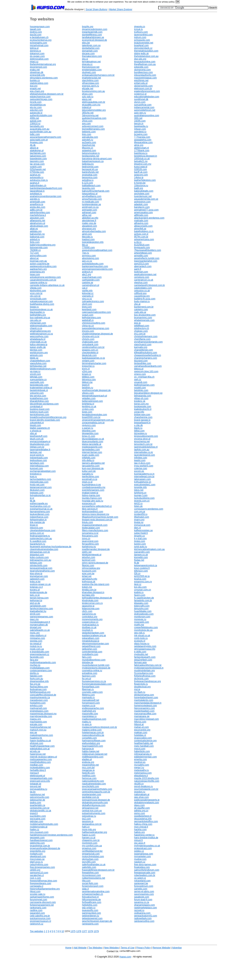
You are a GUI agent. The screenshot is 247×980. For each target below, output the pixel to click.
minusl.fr (138, 840)
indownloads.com (39, 458)
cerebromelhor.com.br (93, 347)
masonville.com (90, 714)
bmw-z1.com (89, 436)
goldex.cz (139, 851)
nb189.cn (139, 784)
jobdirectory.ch (142, 328)
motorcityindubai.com (93, 856)
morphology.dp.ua (143, 630)
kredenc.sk (140, 401)
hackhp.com (140, 829)
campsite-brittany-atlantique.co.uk (47, 285)
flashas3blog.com (39, 687)
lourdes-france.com (92, 498)
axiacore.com (141, 175)
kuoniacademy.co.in (144, 474)
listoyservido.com (39, 248)
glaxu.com (139, 805)
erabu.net (35, 70)
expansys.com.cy (143, 582)
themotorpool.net (91, 67)
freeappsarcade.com (145, 873)
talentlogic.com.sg (91, 45)
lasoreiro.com (37, 161)
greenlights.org (38, 851)
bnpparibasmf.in (142, 423)
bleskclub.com (89, 355)
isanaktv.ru (88, 474)
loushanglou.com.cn (40, 506)
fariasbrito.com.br (143, 600)
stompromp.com (142, 70)
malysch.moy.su (38, 730)
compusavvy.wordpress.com (149, 509)
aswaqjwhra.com (143, 140)
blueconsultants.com (93, 442)
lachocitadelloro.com (40, 479)
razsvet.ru (139, 910)
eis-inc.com (36, 107)
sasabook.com (142, 897)
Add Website (80, 948)
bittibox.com (88, 377)
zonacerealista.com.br (93, 423)
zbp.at (137, 304)
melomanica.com (143, 773)
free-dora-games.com (145, 865)
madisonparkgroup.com (94, 719)
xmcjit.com (35, 374)
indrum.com (140, 37)
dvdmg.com (36, 32)
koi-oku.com (140, 587)
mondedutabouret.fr (40, 622)
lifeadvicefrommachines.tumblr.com (100, 517)
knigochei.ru (88, 366)
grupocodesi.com (143, 738)
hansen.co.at (89, 838)
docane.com (88, 54)
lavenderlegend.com (145, 455)
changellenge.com (143, 350)
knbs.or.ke (35, 582)
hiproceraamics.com (144, 708)
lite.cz (85, 245)
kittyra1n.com (141, 571)
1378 (90, 931)
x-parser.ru (88, 428)
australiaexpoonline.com (147, 115)
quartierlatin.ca (38, 805)
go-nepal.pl (36, 644)
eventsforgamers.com (93, 490)
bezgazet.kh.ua (90, 169)
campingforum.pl (91, 285)
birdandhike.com (143, 363)
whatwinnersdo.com (144, 320)
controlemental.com (92, 652)
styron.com (140, 102)
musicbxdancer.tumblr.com (96, 665)
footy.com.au (36, 679)
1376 (79, 931)
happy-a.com (89, 835)
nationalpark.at (142, 794)
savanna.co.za (142, 902)
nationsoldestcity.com (93, 781)
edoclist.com (36, 110)
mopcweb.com (142, 622)
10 (63, 931)
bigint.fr (86, 385)
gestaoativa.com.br (92, 824)
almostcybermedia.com (94, 231)
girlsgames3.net (90, 808)
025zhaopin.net (38, 169)
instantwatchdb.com (92, 32)
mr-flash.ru (140, 692)
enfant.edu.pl (141, 83)
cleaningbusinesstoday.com (44, 549)
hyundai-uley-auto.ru (93, 501)
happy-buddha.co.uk (40, 741)
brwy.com (87, 307)
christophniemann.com (146, 336)
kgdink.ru (139, 592)
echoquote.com (142, 40)
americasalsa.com (143, 212)
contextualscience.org (145, 741)
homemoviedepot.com (145, 706)
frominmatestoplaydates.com (97, 684)
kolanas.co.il (36, 587)
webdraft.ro (88, 320)
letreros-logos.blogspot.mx (96, 514)
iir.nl (32, 498)
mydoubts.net (141, 654)
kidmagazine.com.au (41, 560)
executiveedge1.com (145, 485)
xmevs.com (140, 374)
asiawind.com (89, 151)
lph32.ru (138, 503)
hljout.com (35, 891)
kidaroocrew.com (91, 609)
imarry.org (139, 520)
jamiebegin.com (38, 606)
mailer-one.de (89, 223)
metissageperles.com (41, 759)
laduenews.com (38, 156)
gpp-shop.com (141, 797)
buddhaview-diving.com (42, 304)
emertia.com (140, 759)
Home (68, 948)
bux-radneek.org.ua (40, 318)
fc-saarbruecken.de (144, 598)
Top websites (37, 931)
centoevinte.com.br (40, 808)
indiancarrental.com (144, 107)
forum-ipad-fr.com (143, 900)
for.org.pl (87, 679)
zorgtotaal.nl (36, 406)
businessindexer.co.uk (41, 309)
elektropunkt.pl (37, 776)
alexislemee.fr (89, 221)
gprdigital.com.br (91, 797)
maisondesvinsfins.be (93, 735)
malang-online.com (92, 730)
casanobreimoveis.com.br (43, 280)
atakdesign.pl (37, 151)
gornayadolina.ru (38, 789)
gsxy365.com (89, 862)
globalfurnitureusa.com (94, 805)
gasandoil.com (37, 913)
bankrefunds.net (90, 172)
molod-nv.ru (36, 646)
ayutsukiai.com (90, 175)
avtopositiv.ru (37, 177)
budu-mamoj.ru (142, 301)
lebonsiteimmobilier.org (94, 110)
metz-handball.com (144, 746)
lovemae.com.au (38, 261)
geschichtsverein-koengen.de (97, 921)
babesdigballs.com (144, 191)
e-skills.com (140, 652)
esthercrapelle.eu (39, 503)
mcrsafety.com (142, 765)
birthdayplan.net (38, 366)
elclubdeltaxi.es (38, 105)
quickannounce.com (40, 918)
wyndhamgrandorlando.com (148, 342)
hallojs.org (139, 832)
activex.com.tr (141, 234)
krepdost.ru (36, 474)
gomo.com (140, 813)
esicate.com (36, 724)
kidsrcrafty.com (142, 606)
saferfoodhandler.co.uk (94, 865)
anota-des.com (38, 207)
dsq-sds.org (140, 59)
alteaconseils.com (143, 226)
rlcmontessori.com (91, 875)
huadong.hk (36, 738)
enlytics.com (36, 706)
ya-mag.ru (35, 371)
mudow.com (140, 859)
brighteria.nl (88, 404)
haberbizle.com (142, 751)
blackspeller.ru (37, 312)
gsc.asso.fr (140, 843)
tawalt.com (35, 29)
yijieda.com (36, 288)
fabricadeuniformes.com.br (148, 665)
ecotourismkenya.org (41, 40)
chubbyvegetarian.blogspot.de (97, 334)
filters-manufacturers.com (95, 530)
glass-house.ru (142, 644)
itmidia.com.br (89, 590)
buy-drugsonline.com (145, 315)
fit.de (137, 563)
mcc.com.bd (88, 768)
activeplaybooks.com (93, 264)
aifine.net (87, 215)
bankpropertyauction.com (95, 266)
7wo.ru (85, 253)
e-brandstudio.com (39, 652)
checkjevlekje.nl (90, 353)
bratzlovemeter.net (144, 43)
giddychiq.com (37, 843)
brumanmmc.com (143, 318)
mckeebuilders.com (40, 768)
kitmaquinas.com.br (40, 552)
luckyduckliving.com (144, 498)
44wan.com (140, 129)
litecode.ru (87, 237)
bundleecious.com (143, 72)
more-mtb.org (89, 829)
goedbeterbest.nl (143, 816)
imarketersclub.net (91, 78)
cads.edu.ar (140, 312)
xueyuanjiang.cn (38, 380)
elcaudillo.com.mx (91, 105)
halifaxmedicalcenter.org (94, 832)
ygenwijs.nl (88, 296)
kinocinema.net (142, 442)
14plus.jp (139, 177)
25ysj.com (87, 121)
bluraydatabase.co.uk (93, 439)
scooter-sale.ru (38, 894)
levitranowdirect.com (93, 512)
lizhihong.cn (140, 493)
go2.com (86, 819)
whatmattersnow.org (40, 331)
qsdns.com (36, 803)
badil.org (139, 188)
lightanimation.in (38, 520)
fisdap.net (139, 560)
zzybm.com (88, 409)
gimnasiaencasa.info (145, 649)
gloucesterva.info (143, 819)
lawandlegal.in (37, 191)
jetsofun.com (89, 557)
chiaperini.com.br (91, 840)
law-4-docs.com (142, 463)
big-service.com (38, 396)
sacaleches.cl (37, 875)
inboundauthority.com (145, 75)
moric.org (35, 633)
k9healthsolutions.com (146, 353)
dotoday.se (88, 662)
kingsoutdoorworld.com (146, 436)
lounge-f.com (141, 495)
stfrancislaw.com (91, 83)
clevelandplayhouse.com (43, 530)
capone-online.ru (38, 283)
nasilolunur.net (37, 794)
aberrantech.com (143, 266)
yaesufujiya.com (38, 363)
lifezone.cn (88, 148)
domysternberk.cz (143, 48)
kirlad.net (87, 576)
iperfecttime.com (91, 477)
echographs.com (38, 43)
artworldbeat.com (143, 253)
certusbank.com (90, 345)
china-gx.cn (88, 326)
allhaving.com (141, 223)
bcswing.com (141, 134)
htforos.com (140, 722)
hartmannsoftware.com (94, 741)
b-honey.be (140, 183)
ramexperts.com (90, 924)
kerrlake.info (88, 595)
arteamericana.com (144, 239)
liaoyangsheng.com (40, 512)
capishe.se (88, 283)
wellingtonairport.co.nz (41, 334)
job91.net (87, 552)
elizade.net (88, 89)
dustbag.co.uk (89, 627)
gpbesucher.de (38, 800)
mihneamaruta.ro (143, 754)
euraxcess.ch (89, 503)
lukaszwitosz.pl (90, 194)
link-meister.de (37, 522)
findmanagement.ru (40, 536)
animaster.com (90, 210)
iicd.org (34, 86)
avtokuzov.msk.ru (39, 180)
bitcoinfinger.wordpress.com (44, 404)
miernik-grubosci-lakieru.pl (43, 757)
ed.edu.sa (35, 751)
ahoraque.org (89, 229)
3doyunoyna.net (90, 115)
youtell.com (140, 388)
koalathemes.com (39, 398)
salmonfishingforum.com (147, 870)
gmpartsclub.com (91, 854)
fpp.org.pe (35, 684)
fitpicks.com (88, 565)
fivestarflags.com (91, 687)
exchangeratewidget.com (43, 471)
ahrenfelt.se (140, 229)
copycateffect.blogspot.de (43, 695)
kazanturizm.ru (38, 544)
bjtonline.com (89, 431)
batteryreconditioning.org (43, 245)
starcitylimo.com (90, 80)
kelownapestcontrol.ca (146, 565)
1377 (85, 931)
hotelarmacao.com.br (93, 732)
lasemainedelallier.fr (40, 450)
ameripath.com (38, 202)
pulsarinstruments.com (94, 813)
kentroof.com (89, 560)
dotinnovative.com (39, 59)
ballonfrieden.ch (38, 186)
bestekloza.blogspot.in (146, 156)
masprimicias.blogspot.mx (43, 714)
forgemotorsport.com (93, 886)
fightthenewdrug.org (40, 692)
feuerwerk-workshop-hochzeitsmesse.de (51, 547)
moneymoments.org (92, 619)
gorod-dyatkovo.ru (143, 786)
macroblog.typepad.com (146, 719)
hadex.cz (35, 829)
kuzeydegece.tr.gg (91, 485)
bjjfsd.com (139, 431)
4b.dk (33, 145)
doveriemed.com (38, 67)
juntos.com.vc (37, 533)
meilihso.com (89, 776)
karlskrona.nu (89, 547)
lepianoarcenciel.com (41, 487)
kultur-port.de (89, 471)
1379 (96, 931)
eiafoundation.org (91, 743)
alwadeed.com (89, 226)
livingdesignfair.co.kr (40, 495)
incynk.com (36, 102)
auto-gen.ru (140, 113)
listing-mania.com (91, 495)
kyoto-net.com (37, 485)
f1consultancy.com (144, 673)
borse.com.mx (141, 404)
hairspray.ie (88, 749)
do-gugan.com (37, 56)
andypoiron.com (142, 202)
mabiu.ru (87, 722)
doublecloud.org (142, 687)
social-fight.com (90, 883)
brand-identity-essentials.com (45, 420)
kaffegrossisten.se (143, 530)
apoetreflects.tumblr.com (147, 258)
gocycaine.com (38, 819)
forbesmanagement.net (42, 905)
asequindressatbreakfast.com (97, 250)
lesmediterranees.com (93, 129)
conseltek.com (89, 738)
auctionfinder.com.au (41, 132)
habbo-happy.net (91, 751)
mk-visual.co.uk (142, 635)
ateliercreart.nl (141, 148)
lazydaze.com (37, 463)
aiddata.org (36, 231)
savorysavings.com (144, 894)
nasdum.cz (140, 862)
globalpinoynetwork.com (147, 803)
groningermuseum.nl (40, 921)
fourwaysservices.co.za (94, 681)
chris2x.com (88, 339)
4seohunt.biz (89, 145)
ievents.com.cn (142, 501)
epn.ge (33, 732)
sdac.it (85, 889)
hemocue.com (89, 778)
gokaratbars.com (91, 638)
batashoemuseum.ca (93, 161)
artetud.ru (35, 239)
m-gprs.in (87, 724)
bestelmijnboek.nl (39, 390)
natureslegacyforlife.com (147, 781)
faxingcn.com (89, 676)
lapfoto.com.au (142, 450)
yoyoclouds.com (38, 299)
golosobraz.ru (89, 816)
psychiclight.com (91, 786)
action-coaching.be (40, 264)
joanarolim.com (142, 552)
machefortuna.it (38, 215)
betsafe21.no (141, 161)
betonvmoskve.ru (91, 153)
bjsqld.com (35, 425)
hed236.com (88, 773)
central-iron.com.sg (92, 811)
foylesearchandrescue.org (147, 681)
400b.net (34, 118)
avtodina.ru (88, 180)
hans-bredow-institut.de (146, 838)
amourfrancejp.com (92, 199)
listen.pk (138, 506)
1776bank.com (142, 151)
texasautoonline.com (145, 62)
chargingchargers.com (146, 358)
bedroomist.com (90, 167)
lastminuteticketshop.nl (146, 447)
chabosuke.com (90, 342)
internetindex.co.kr (144, 452)
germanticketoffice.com (146, 821)
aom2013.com (141, 264)
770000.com (88, 248)
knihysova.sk (89, 582)
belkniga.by (88, 164)
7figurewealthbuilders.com (148, 250)
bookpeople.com (143, 406)
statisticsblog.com (39, 83)
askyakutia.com (90, 137)
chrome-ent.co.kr (91, 336)
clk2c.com (87, 611)
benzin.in (139, 124)
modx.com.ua (37, 649)
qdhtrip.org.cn (141, 811)
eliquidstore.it (141, 776)
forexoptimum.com (144, 886)
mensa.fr (34, 773)
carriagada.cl (37, 886)
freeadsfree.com (90, 873)
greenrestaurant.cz (40, 654)
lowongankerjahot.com (146, 261)
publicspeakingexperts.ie (147, 800)
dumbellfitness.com (92, 35)
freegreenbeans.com (41, 883)
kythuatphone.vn (143, 482)
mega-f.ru (139, 768)
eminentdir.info (37, 75)
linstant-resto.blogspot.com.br (97, 520)
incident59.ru (141, 514)
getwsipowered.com (92, 918)
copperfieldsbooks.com (146, 627)
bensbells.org (37, 126)
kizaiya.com (140, 579)
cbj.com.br (35, 296)
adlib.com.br (36, 210)
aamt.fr (138, 269)
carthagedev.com (91, 280)
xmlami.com (88, 361)
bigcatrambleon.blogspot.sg (148, 393)
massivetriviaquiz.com (145, 78)
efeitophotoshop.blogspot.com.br (47, 94)
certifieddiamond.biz (92, 851)
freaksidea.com (142, 867)
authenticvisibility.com (41, 115)
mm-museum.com (39, 832)
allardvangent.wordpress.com (149, 218)
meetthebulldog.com (40, 762)
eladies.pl (87, 759)
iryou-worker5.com (144, 466)
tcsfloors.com (141, 32)
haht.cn (86, 827)
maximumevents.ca (40, 697)
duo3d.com (36, 35)
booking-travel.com (40, 409)
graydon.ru (140, 792)
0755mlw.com (37, 172)
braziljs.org (88, 27)
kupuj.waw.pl (141, 167)
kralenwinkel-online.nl (41, 388)
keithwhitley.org (38, 315)
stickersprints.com (143, 86)
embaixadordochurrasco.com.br (98, 75)
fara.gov (34, 660)
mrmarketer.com (143, 856)
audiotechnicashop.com (94, 118)
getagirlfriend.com (91, 646)
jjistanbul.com (37, 555)
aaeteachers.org (38, 269)
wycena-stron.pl (142, 439)
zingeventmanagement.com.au (98, 420)
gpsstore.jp (88, 821)
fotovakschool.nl (90, 897)
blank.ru (138, 428)
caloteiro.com (141, 309)
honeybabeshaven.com (146, 697)
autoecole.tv (36, 113)
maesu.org (35, 719)
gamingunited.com (91, 913)
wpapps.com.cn (90, 350)
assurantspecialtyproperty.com (46, 137)
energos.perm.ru (91, 86)
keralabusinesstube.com (94, 415)
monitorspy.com (142, 617)
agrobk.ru (35, 199)
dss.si (85, 59)
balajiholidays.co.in (144, 231)
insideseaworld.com (92, 447)
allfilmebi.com (141, 215)
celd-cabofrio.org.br (40, 916)
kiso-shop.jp (36, 574)
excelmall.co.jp (90, 479)
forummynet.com (38, 900)
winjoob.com (36, 355)
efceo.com (87, 94)
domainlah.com (90, 51)
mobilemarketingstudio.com (44, 824)
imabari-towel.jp (90, 493)
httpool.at (139, 724)
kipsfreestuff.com (39, 436)
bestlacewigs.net (91, 156)
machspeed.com (38, 722)
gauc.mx (34, 619)
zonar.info (139, 412)
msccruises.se (37, 859)
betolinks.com (141, 390)
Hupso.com (125, 957)
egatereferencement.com (147, 91)
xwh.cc (138, 380)
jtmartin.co (139, 536)
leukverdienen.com (40, 514)
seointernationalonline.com (96, 891)
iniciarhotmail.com (39, 45)
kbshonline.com (38, 291)
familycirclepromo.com (41, 609)
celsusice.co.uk (142, 291)
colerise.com (141, 468)
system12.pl (140, 94)
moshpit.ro (87, 630)
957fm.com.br (141, 237)
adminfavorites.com (40, 212)
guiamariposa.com (144, 854)
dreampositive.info (39, 681)
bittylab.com (36, 377)
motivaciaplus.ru (90, 625)
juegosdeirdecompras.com (96, 328)
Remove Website (161, 948)
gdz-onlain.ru (89, 908)
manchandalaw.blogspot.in (148, 703)
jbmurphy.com (141, 609)
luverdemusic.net (143, 196)
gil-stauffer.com (142, 808)
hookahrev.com (38, 703)
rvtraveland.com (142, 881)
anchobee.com (142, 194)
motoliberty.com (90, 654)
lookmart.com (141, 272)
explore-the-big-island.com (96, 584)
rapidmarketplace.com (145, 908)
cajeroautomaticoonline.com (96, 312)
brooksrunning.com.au (93, 91)
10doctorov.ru (141, 186)
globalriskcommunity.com (95, 803)
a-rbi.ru (138, 242)
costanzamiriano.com (41, 671)
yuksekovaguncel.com (41, 301)
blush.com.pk (37, 439)
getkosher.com (90, 649)
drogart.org (36, 627)
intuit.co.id (87, 482)
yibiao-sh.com (141, 398)
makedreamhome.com (41, 735)
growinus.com (89, 848)
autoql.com (36, 121)
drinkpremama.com (144, 695)
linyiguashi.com (142, 248)
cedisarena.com (142, 913)
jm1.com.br (140, 334)
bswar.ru (34, 307)
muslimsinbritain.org (144, 671)
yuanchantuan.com (92, 277)
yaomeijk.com (37, 382)
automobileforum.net (145, 110)
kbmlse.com (36, 350)
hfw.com (86, 881)
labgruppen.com (142, 479)
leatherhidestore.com (145, 180)
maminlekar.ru (89, 716)
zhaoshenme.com (143, 417)
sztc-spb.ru (88, 97)
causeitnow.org (142, 296)
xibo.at (33, 433)
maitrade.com (141, 221)
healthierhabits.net (144, 743)
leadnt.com (140, 460)
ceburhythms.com (39, 865)
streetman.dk (37, 72)
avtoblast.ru (36, 194)
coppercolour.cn (90, 622)
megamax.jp (88, 770)
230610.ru (35, 124)
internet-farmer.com (92, 452)
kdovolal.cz (88, 293)
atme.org (139, 145)
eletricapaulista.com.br (94, 102)
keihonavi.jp (36, 600)
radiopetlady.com (143, 918)
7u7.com (34, 253)
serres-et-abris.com (144, 891)
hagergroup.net (38, 754)
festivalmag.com (38, 689)
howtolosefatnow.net (40, 727)
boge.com (87, 412)
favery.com (140, 595)
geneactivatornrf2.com (146, 916)
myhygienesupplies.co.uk (147, 846)
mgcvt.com (140, 749)
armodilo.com (141, 256)
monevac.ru (140, 619)
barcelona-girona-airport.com (97, 159)
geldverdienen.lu (91, 916)
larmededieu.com (91, 450)
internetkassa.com (39, 466)
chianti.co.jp (36, 328)
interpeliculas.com (39, 482)
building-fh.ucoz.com (145, 299)
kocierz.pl (35, 590)
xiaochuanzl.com (143, 345)
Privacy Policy (143, 948)
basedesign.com (38, 159)
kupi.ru (33, 477)
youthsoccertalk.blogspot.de (96, 390)
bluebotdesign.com (40, 444)
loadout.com (88, 239)
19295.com (140, 121)
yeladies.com (89, 398)
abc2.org (87, 274)
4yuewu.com (36, 142)
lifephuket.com (142, 517)
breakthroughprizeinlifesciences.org (48, 417)
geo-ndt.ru (139, 633)
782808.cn (35, 250)
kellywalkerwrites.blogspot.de (97, 598)
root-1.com (35, 878)
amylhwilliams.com (92, 196)
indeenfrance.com (39, 517)
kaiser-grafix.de (38, 347)
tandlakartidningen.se (93, 37)
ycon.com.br (36, 293)
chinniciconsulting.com (94, 323)
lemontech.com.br (143, 444)
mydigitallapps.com (40, 668)
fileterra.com (88, 695)
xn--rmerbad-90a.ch (144, 377)
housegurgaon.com (40, 27)
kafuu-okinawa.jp (39, 345)
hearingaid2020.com (93, 746)
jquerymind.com (90, 541)
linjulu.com (88, 522)
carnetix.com (141, 889)
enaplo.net (35, 89)
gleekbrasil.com (38, 856)
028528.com (140, 169)
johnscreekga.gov (91, 568)
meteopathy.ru (141, 770)
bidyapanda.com (143, 396)
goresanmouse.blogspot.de (96, 800)
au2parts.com (89, 142)
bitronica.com (89, 380)
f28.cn (137, 574)
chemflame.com (142, 339)
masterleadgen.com (144, 711)
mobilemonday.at (39, 827)
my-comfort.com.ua (92, 846)
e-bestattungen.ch (39, 37)
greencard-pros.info (40, 781)
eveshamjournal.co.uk (41, 509)
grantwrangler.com (92, 794)
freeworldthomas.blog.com (44, 881)
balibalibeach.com (91, 186)
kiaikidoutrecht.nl (143, 409)
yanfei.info (87, 291)
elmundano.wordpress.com (44, 78)
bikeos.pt (139, 369)
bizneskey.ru (140, 433)
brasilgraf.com (141, 45)
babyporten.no (37, 234)
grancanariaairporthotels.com (97, 789)
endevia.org (88, 762)
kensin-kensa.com (39, 598)
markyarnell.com (38, 708)
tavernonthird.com (143, 35)
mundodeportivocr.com (94, 660)
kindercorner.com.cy (92, 603)
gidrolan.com (37, 821)
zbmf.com (87, 304)
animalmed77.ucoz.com (146, 210)
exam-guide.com (91, 455)
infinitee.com (141, 458)
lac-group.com (37, 164)
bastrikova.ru (141, 153)
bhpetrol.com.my (143, 164)
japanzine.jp (88, 606)
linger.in (34, 525)
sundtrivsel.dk (141, 99)
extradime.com (90, 673)
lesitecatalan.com (91, 528)
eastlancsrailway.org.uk (94, 635)
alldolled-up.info (90, 218)
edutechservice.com (40, 97)
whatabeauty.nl (38, 339)
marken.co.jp (89, 706)
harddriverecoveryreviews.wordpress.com (51, 835)
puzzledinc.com (38, 816)
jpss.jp (137, 323)
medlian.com (36, 765)
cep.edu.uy (36, 320)
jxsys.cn (86, 538)
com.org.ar (140, 512)
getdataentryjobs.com (145, 646)
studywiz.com (89, 72)
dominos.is (35, 51)
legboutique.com (38, 460)
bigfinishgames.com (144, 385)
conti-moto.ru (141, 638)
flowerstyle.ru (141, 684)
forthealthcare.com (92, 902)
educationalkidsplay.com (147, 97)
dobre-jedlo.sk (141, 54)
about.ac (34, 258)
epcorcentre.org (142, 730)
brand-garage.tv (142, 420)
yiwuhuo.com (141, 283)
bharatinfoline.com (39, 401)
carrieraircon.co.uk (144, 280)
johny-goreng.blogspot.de (95, 563)
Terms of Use (128, 948)
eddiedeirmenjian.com (145, 757)
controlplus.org (90, 617)
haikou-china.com (143, 824)
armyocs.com (89, 256)
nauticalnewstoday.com (94, 784)
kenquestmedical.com (41, 568)
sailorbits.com (89, 867)
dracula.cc (87, 64)
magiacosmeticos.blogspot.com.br (99, 727)
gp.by (33, 792)
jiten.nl (137, 528)
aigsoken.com (37, 218)
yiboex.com (88, 393)
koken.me (87, 587)
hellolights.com (90, 905)
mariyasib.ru (88, 697)
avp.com (86, 124)
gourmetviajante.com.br (146, 789)
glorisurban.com (90, 859)
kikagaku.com (141, 603)
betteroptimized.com (92, 401)
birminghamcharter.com (94, 363)
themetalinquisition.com (146, 51)
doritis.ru (34, 673)
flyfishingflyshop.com (145, 676)
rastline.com (36, 910)
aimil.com (87, 234)
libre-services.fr (90, 509)
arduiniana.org (37, 272)
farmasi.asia (140, 662)
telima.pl (34, 48)
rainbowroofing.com (144, 921)
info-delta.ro (88, 460)
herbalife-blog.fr (38, 770)
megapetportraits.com (41, 778)
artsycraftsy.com (38, 256)
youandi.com (141, 382)
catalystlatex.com (143, 288)
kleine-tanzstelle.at (92, 444)
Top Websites (95, 948)
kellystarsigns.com (91, 318)
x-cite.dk (138, 425)
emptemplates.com (92, 70)
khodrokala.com (90, 600)
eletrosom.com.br (143, 89)
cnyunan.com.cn (143, 590)
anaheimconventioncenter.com (46, 196)
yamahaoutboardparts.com (148, 366)
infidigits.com (89, 458)
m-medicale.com (91, 202)
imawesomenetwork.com (95, 525)
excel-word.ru (37, 455)
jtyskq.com (140, 541)
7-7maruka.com (142, 137)
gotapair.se (36, 784)
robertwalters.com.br (145, 875)
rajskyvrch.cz (37, 924)
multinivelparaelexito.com (43, 662)
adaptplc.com (141, 204)
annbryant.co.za (90, 207)
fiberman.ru (88, 689)
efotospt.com (37, 743)
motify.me (139, 625)
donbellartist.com (91, 48)
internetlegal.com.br (144, 477)
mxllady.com (36, 854)
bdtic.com (35, 134)
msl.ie (137, 689)
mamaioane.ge (142, 716)
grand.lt (34, 813)
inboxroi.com (36, 528)
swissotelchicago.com (41, 99)
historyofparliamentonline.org (45, 889)
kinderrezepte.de (38, 592)
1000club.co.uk (142, 159)
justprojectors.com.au (41, 538)
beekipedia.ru (141, 126)
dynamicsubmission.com (95, 29)
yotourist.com (37, 393)
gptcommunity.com (40, 797)
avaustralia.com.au (40, 129)
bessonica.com (90, 177)
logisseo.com (37, 493)
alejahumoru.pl (38, 223)
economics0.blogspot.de (94, 40)
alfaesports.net (38, 221)
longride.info (140, 487)
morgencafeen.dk (39, 625)
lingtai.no (139, 522)
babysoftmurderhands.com (96, 191)
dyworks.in (140, 27)
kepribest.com (89, 309)
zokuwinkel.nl (37, 423)
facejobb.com (37, 657)
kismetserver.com (39, 576)
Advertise (177, 948)
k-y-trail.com (140, 538)
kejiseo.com (36, 563)
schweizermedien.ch (93, 894)
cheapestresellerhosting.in (148, 355)
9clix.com (35, 242)
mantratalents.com (144, 700)
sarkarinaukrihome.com (42, 897)
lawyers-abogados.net (93, 463)
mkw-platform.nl (38, 635)
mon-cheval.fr (141, 827)
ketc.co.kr (35, 595)
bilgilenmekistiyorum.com (43, 369)
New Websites (111, 948)
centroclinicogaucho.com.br (96, 792)
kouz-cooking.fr (142, 568)
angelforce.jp (37, 204)
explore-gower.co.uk (40, 584)
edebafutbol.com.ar (40, 749)
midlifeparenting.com (93, 757)
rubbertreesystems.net (93, 878)
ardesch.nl (87, 272)
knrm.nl (86, 369)
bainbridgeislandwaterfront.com (46, 188)
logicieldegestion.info (93, 242)
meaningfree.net (90, 765)
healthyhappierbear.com (42, 746)
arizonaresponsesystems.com (97, 269)
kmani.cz (87, 374)
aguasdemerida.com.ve (146, 199)
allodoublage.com (39, 226)
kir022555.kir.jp (142, 576)
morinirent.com (90, 843)
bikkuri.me (87, 382)
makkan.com (141, 732)
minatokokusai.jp (91, 641)
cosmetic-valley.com (92, 692)
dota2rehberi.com (143, 660)
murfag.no (35, 665)
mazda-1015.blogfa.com (147, 778)
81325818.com (142, 245)
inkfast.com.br (37, 447)
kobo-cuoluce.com (39, 557)
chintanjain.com (38, 323)
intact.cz (34, 62)
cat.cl (85, 288)
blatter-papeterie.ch (40, 428)
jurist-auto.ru (141, 547)
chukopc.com (141, 331)
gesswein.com (37, 838)
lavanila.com (88, 188)
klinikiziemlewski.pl (92, 555)
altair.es (34, 229)
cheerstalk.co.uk (38, 342)
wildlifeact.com (142, 326)
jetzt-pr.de (35, 603)
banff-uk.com (141, 172)
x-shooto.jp (36, 431)
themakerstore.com (92, 56)
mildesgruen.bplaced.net (95, 754)
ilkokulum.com (37, 490)
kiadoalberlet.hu (38, 611)
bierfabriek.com (38, 153)
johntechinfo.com (39, 565)
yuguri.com (88, 315)
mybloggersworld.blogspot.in (149, 668)
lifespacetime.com (143, 142)
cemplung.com (142, 277)
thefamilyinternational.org (43, 64)
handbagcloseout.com (41, 840)
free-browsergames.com (42, 867)
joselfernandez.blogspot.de (96, 549)
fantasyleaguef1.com (145, 657)
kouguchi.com (89, 571)
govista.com (36, 641)
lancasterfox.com (91, 466)
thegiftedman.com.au (145, 64)
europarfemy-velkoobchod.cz (97, 506)
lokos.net (139, 490)
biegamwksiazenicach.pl (94, 396)
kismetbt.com (141, 557)
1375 (73, 931)
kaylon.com (140, 544)
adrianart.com (89, 212)
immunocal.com (142, 525)
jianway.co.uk (141, 555)
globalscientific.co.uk (41, 811)
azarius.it (35, 183)
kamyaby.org (141, 347)
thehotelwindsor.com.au (146, 56)
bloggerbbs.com (90, 433)
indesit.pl (87, 107)
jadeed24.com (37, 579)
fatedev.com (36, 676)
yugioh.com (36, 167)
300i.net (138, 118)
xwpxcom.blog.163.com (146, 371)
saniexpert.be (141, 883)
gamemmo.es (89, 614)
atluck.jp (34, 148)
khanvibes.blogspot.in (93, 592)
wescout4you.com (39, 336)
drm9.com (35, 614)
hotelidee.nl (140, 735)
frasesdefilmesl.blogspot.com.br (98, 870)
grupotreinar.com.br (40, 846)
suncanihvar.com (143, 105)
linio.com (87, 134)
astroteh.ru (88, 140)
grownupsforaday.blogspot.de (45, 848)
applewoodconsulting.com (43, 266)
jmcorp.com (88, 331)
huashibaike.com (143, 611)
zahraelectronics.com (93, 301)
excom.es (139, 471)
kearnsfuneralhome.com (42, 571)
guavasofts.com (90, 910)
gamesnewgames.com (41, 617)
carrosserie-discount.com (43, 902)
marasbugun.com (39, 700)
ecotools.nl (140, 641)
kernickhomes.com (40, 415)
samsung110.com (39, 873)
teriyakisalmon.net (91, 62)
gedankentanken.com (93, 633)
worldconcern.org (39, 353)
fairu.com (87, 657)
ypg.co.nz (87, 299)
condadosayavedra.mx (94, 487)
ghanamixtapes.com (144, 905)
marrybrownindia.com (41, 716)
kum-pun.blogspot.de (93, 468)
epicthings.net (141, 80)
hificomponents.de (91, 900)
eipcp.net (87, 99)
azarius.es (35, 175)
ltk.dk (33, 501)
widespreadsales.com (41, 326)
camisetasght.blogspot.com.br (149, 285)
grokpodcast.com (143, 848)
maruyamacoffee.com (145, 714)
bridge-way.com (142, 415)
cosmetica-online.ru (92, 671)
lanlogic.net (36, 452)
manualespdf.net (91, 700)
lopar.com (35, 274)
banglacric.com (142, 207)
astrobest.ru (140, 132)
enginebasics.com (39, 711)
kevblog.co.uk (89, 406)
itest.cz (138, 584)
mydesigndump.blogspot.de (96, 668)
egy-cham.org (37, 91)
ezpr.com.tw (88, 574)
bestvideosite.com (39, 385)
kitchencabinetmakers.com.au (149, 549)
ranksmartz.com (38, 908)
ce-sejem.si (140, 878)
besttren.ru (88, 388)
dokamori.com (37, 54)
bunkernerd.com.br (144, 307)
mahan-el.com (141, 727)
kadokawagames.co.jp (93, 358)
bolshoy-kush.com (39, 412)
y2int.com (87, 371)
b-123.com (88, 183)
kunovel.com (36, 468)
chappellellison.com (40, 361)
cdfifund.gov (140, 293)
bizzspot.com (141, 361)
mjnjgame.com (37, 638)
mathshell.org (89, 711)
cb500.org (35, 870)
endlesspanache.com (93, 708)
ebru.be (86, 43)
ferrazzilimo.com (90, 544)
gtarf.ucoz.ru (36, 862)
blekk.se (34, 358)
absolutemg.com (91, 258)
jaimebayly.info (90, 579)
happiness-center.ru (144, 835)
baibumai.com (37, 237)
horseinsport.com (91, 703)
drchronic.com (141, 679)
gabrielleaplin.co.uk (40, 630)
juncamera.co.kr (90, 533)
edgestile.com (141, 67)
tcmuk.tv (138, 29)
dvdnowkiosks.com (144, 614)
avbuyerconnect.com (93, 126)
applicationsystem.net (145, 274)
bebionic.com (89, 132)
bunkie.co (35, 80)
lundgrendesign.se (91, 204)
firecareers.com (90, 536)
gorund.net (35, 786)
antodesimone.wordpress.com (45, 277)
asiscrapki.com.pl (39, 140)
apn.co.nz (87, 261)
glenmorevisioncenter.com (95, 644)
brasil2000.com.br (91, 417)
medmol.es (140, 762)
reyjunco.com (89, 425)
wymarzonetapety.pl (40, 442)
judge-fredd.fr (141, 533)
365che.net (88, 113)
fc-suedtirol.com (38, 541)
